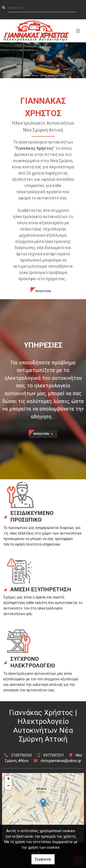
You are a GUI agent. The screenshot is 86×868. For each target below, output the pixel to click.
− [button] (8, 786)
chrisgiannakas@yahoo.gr (61, 761)
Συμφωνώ (43, 859)
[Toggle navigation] (78, 31)
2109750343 (22, 755)
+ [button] (8, 779)
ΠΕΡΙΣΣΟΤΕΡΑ (43, 291)
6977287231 (54, 755)
